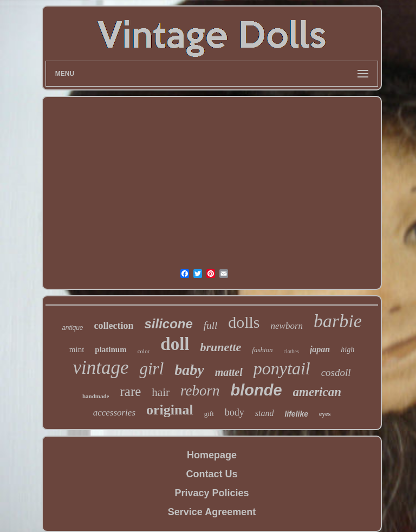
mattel (229, 372)
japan (320, 349)
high (347, 350)
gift (209, 414)
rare (131, 391)
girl (151, 369)
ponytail (282, 368)
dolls (244, 322)
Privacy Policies (212, 493)
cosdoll (336, 372)
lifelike (296, 414)
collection (114, 326)
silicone (168, 324)
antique (72, 328)
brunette (221, 347)
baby (189, 370)
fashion (262, 350)
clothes (291, 351)
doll (175, 344)
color (144, 351)
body (235, 412)
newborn (287, 326)
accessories (114, 413)
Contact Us (212, 474)
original (170, 410)
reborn (200, 391)
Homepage (212, 455)
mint (77, 349)
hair (161, 392)
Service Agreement (212, 512)
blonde (256, 390)
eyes (325, 414)
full (210, 325)
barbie (338, 321)
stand (265, 413)
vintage (100, 368)
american (317, 392)
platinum (110, 349)
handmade (96, 396)
